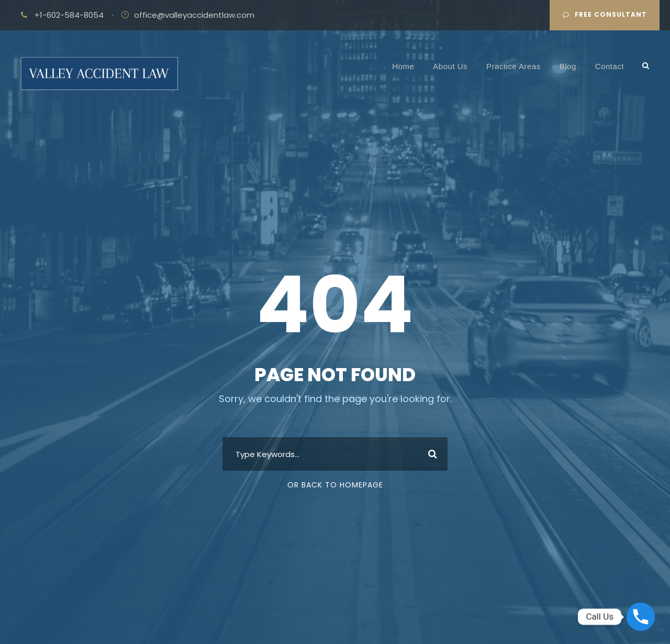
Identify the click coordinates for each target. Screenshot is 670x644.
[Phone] (641, 617)
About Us (450, 66)
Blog (568, 66)
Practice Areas (513, 66)
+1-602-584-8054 (69, 15)
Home (403, 66)
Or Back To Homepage (335, 485)
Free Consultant (605, 14)
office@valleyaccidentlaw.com (194, 15)
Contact (610, 66)
